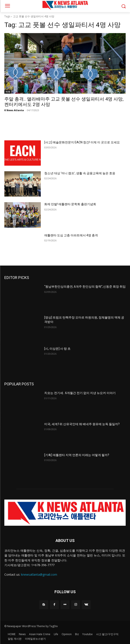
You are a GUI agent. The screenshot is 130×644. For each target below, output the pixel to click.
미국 (8, 92)
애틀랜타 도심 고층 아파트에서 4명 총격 (71, 235)
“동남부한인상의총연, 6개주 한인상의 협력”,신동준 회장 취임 (85, 287)
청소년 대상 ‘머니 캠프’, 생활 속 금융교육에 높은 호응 (80, 173)
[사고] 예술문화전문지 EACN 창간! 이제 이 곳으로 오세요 (82, 142)
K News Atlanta (14, 110)
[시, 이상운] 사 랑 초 (57, 349)
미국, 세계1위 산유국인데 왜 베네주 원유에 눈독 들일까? (82, 424)
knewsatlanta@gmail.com (39, 574)
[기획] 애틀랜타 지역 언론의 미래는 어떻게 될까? (77, 455)
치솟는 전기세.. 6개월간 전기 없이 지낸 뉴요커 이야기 (80, 393)
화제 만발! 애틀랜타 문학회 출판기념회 (70, 204)
